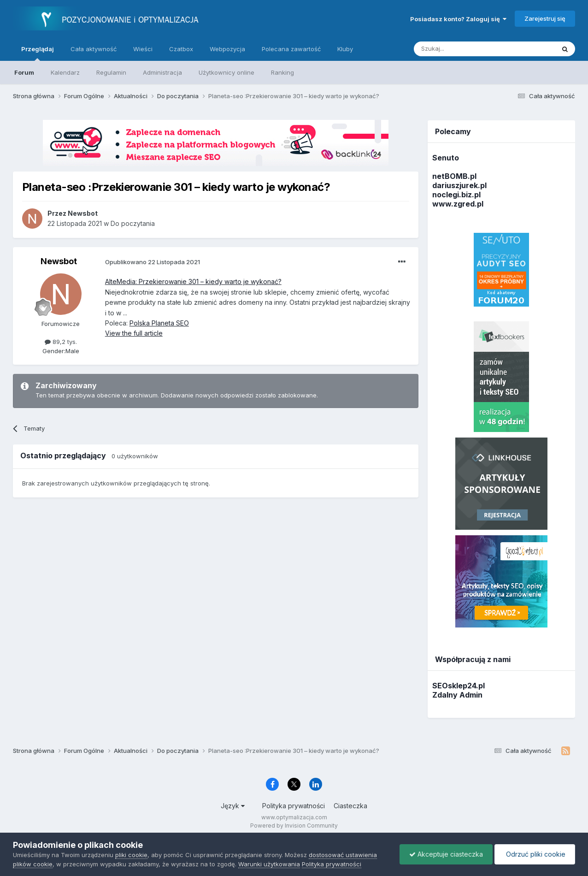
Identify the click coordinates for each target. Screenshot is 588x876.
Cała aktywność (94, 49)
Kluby (345, 49)
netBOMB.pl (454, 176)
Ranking (282, 72)
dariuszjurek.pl (459, 185)
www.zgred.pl (458, 204)
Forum (24, 72)
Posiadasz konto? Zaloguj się (458, 19)
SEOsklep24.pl (459, 686)
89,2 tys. (61, 342)
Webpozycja (227, 49)
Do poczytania (133, 223)
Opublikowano (153, 262)
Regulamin (111, 72)
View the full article (134, 333)
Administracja (162, 72)
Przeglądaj (38, 53)
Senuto (446, 158)
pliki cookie (131, 855)
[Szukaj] (462, 49)
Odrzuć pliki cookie (535, 854)
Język (233, 806)
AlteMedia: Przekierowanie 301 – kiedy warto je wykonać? (193, 281)
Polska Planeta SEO (159, 323)
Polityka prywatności (294, 806)
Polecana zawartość (291, 49)
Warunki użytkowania (269, 864)
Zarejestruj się (545, 18)
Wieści (143, 49)
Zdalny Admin (457, 695)
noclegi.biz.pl (456, 195)
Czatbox (181, 49)
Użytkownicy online (226, 72)
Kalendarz (65, 72)
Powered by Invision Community (294, 826)
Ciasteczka (350, 806)
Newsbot (59, 261)
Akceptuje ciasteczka (446, 854)
